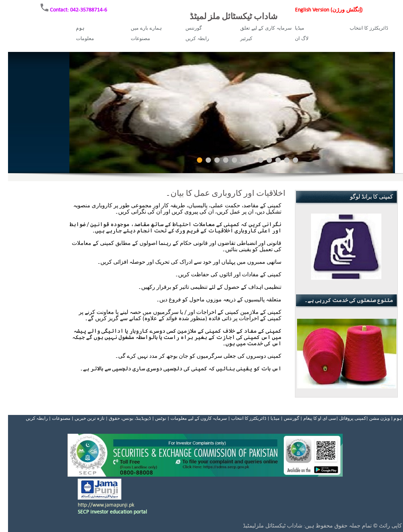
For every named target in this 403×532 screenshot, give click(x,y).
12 (295, 160)
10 (278, 160)
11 (287, 160)
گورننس (194, 28)
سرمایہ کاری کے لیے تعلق (266, 28)
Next (389, 113)
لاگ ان (302, 38)
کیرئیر (246, 38)
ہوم (80, 28)
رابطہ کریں (197, 38)
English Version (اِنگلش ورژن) (329, 10)
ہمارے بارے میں (146, 28)
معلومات (85, 38)
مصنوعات (140, 38)
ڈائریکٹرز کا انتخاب (369, 28)
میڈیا (300, 28)
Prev (78, 113)
